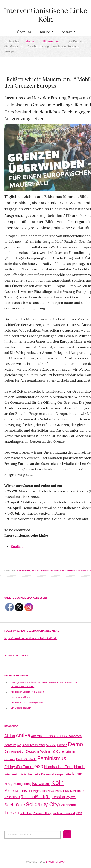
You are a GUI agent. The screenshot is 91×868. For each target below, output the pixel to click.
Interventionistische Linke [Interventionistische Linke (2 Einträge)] (22, 774)
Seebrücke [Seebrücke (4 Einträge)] (15, 805)
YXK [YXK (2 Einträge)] (79, 813)
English (17, 546)
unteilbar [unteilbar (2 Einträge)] (26, 813)
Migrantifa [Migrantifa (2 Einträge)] (40, 791)
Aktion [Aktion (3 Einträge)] (10, 736)
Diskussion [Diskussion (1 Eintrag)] (10, 759)
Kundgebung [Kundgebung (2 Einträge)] (22, 784)
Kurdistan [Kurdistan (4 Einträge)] (41, 783)
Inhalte (45, 33)
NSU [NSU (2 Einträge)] (51, 791)
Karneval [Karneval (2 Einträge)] (47, 774)
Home (30, 41)
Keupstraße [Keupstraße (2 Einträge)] (63, 774)
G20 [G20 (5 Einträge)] (39, 767)
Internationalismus (78, 571)
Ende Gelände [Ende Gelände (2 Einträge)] (26, 759)
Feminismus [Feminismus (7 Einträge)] (52, 758)
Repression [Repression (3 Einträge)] (55, 797)
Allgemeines (51, 41)
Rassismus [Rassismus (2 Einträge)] (12, 797)
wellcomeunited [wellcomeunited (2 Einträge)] (64, 813)
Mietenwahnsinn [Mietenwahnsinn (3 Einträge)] (18, 791)
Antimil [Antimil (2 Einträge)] (36, 736)
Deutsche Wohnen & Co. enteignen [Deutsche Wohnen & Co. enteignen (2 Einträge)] (51, 751)
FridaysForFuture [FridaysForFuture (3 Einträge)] (19, 767)
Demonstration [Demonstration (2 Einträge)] (15, 751)
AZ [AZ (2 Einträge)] (19, 745)
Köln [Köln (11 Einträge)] (57, 783)
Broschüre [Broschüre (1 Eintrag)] (51, 745)
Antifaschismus (40, 571)
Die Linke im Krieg (20, 697)
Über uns (24, 32)
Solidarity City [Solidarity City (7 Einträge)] (42, 804)
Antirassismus (58, 571)
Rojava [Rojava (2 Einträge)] (71, 797)
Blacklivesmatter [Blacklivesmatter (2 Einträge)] (33, 745)
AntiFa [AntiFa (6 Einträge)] (23, 735)
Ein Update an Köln (21, 708)
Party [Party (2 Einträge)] (58, 791)
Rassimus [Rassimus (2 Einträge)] (77, 791)
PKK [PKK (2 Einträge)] (66, 791)
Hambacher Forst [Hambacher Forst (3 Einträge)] (59, 767)
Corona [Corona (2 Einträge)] (62, 745)
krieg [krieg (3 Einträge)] (8, 784)
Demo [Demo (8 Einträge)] (76, 744)
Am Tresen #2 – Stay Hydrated (27, 702)
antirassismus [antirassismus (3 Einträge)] (53, 736)
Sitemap (60, 862)
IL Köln (50, 862)
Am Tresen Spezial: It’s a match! (28, 692)
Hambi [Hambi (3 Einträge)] (80, 767)
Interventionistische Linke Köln (46, 15)
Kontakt (67, 33)
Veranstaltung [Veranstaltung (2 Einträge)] (42, 813)
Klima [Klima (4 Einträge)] (77, 774)
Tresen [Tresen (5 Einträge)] (12, 813)
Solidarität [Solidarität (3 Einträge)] (68, 805)
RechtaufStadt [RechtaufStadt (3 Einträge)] (33, 797)
